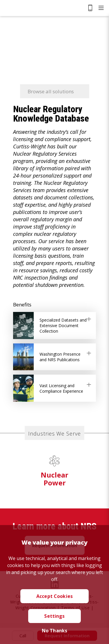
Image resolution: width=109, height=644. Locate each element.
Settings (54, 616)
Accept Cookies (54, 596)
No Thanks (54, 631)
